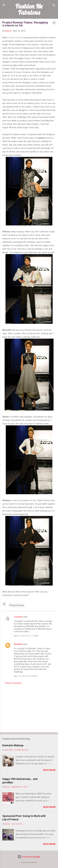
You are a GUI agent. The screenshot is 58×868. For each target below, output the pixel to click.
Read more (49, 770)
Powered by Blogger (29, 857)
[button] (54, 23)
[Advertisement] (29, 707)
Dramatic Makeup (13, 745)
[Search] (54, 6)
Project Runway (17, 605)
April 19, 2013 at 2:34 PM (25, 676)
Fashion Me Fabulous (29, 9)
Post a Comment (13, 683)
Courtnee (18, 617)
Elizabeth (18, 644)
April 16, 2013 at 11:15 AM (26, 636)
